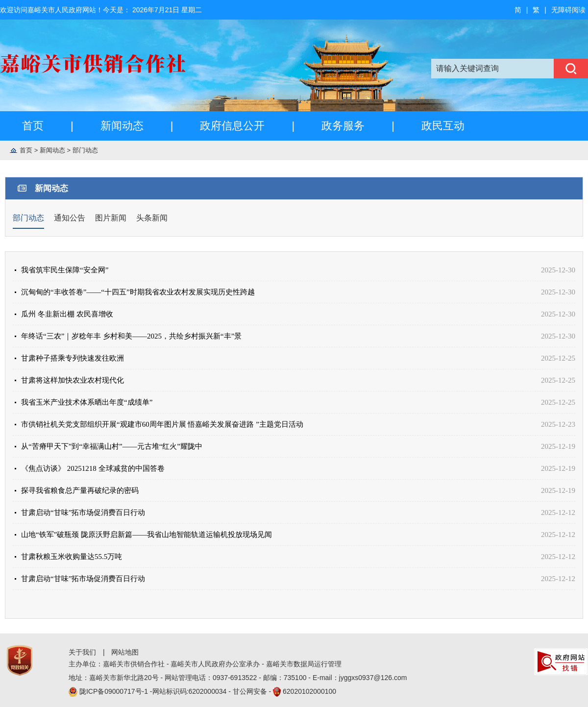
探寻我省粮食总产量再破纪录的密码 (80, 490)
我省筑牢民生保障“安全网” (65, 270)
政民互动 (443, 126)
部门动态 (85, 150)
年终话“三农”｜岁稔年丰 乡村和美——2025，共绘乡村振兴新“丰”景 (131, 336)
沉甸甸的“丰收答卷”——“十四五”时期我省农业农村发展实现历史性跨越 (138, 292)
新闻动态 (122, 126)
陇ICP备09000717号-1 (115, 691)
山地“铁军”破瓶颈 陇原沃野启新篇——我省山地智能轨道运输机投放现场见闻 (147, 535)
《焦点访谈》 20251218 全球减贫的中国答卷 (93, 468)
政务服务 (343, 126)
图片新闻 (111, 218)
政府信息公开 (232, 126)
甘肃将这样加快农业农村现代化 (73, 380)
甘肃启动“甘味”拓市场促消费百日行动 (83, 512)
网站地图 (125, 652)
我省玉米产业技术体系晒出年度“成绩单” (87, 402)
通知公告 (70, 218)
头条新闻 (152, 218)
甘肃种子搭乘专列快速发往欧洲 (73, 358)
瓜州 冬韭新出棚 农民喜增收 (67, 314)
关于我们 (82, 652)
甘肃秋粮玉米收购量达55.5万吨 (72, 557)
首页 (33, 126)
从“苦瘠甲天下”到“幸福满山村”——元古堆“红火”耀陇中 (112, 446)
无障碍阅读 (568, 10)
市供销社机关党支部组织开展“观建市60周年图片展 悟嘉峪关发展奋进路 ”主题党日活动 (162, 424)
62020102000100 (309, 691)
